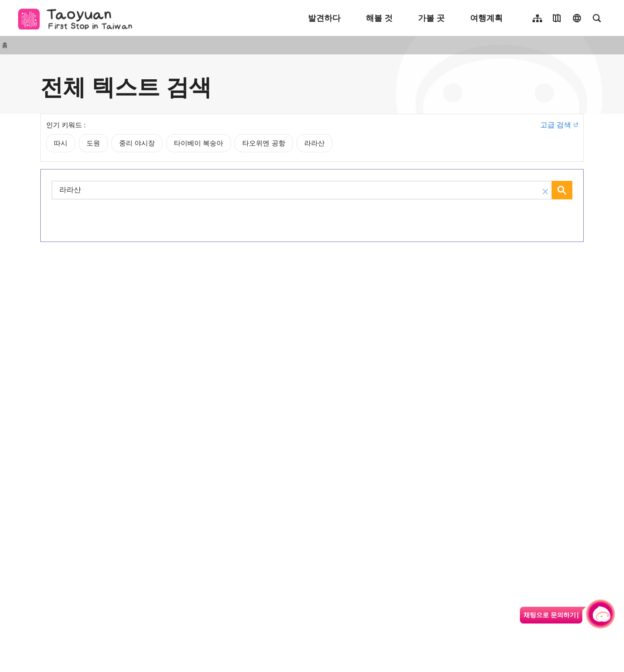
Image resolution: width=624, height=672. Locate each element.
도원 (93, 143)
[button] (545, 190)
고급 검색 (556, 125)
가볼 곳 (431, 18)
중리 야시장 (137, 143)
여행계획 (486, 18)
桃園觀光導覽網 (78, 18)
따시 (61, 143)
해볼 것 (379, 18)
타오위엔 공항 (264, 143)
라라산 (314, 143)
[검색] (296, 190)
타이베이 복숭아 (199, 143)
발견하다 (324, 18)
